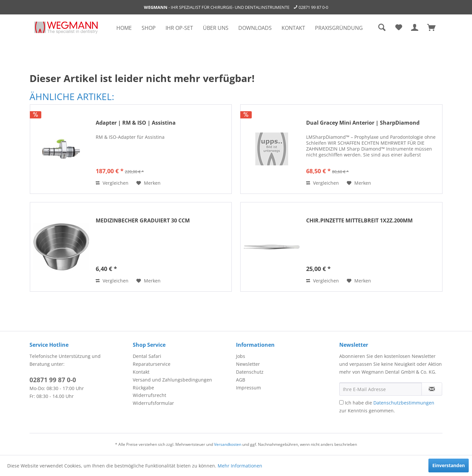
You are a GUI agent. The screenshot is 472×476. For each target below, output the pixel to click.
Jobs (241, 356)
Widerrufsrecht (149, 395)
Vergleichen (112, 183)
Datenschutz (250, 372)
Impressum (248, 388)
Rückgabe (143, 388)
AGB (241, 380)
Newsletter (248, 364)
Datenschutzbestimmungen (404, 403)
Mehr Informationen (240, 466)
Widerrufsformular (153, 403)
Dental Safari (147, 356)
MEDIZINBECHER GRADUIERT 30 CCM (143, 221)
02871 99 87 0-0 (313, 7)
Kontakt (141, 372)
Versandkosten (228, 444)
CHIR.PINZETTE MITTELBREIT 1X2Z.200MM (359, 221)
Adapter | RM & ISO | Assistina (136, 123)
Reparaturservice (152, 364)
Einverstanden (449, 465)
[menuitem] (124, 28)
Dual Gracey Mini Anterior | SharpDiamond (363, 123)
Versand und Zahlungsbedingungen (172, 380)
